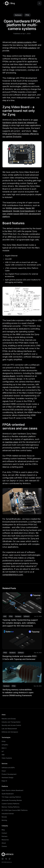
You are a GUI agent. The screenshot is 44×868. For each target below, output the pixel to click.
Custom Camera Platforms (10, 804)
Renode (4, 817)
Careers (4, 846)
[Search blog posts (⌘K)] (39, 3)
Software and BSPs (8, 768)
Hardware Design (7, 777)
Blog (3, 830)
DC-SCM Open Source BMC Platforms (15, 810)
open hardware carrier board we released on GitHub (20, 123)
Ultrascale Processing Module (12, 800)
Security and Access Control (11, 725)
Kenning (4, 820)
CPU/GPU (5, 745)
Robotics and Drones (9, 719)
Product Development (9, 774)
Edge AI (4, 781)
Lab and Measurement (9, 729)
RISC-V (4, 748)
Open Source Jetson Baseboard (12, 790)
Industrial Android (8, 814)
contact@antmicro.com (13, 575)
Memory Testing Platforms (11, 807)
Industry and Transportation (11, 722)
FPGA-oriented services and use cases (22, 426)
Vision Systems (7, 758)
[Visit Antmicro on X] (6, 859)
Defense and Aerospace (10, 732)
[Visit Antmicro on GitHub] (10, 859)
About (4, 843)
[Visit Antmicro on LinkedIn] (3, 859)
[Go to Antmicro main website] (5, 3)
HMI (3, 755)
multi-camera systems (22, 42)
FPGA (27, 15)
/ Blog (12, 3)
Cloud (4, 771)
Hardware (18, 15)
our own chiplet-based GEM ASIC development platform (22, 214)
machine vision (12, 442)
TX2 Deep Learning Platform (11, 797)
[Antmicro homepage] (22, 854)
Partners (4, 836)
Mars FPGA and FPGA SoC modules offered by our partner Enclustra (21, 134)
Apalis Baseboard (8, 794)
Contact (4, 833)
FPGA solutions (29, 48)
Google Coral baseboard (24, 211)
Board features (15, 223)
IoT (3, 751)
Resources (5, 840)
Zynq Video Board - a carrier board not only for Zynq (22, 111)
